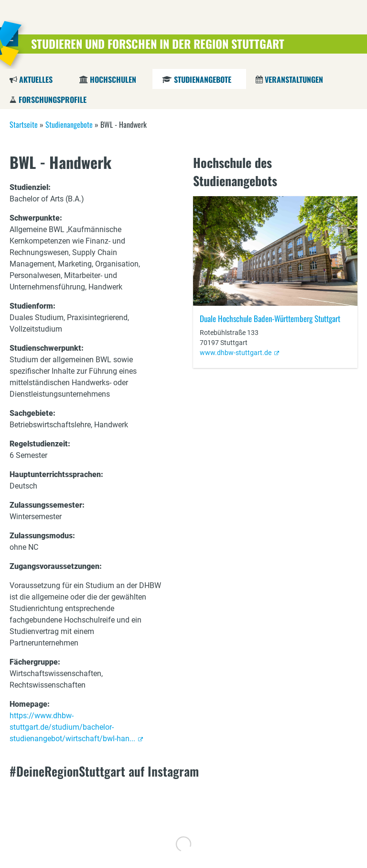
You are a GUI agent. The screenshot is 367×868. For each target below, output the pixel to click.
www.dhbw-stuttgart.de (236, 353)
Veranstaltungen (294, 79)
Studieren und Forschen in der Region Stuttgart (158, 44)
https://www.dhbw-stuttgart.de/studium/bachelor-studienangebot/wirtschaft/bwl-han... (72, 727)
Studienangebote (202, 79)
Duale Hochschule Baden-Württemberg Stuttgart (270, 318)
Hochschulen (113, 79)
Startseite (24, 124)
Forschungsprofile (53, 100)
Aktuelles (36, 79)
